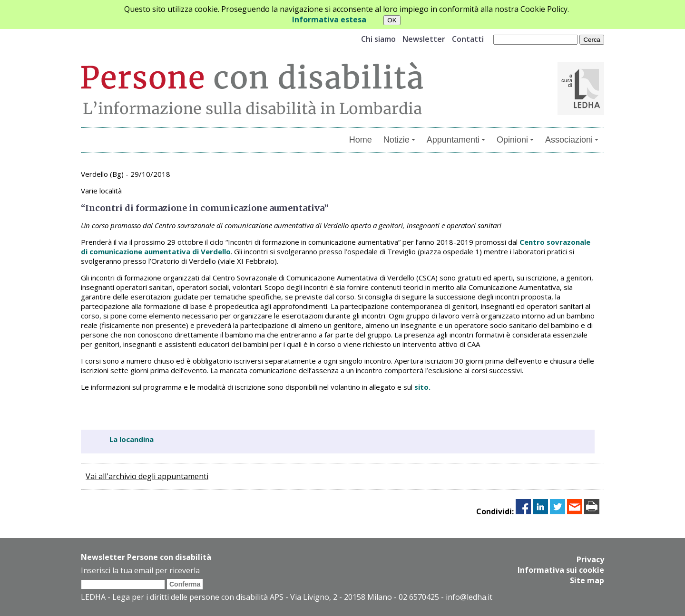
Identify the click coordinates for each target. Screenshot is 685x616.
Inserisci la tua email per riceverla (140, 570)
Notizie (399, 140)
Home (361, 140)
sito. (422, 387)
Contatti (468, 39)
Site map (587, 580)
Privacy (590, 559)
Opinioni (515, 140)
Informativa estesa (329, 19)
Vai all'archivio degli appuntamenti (147, 476)
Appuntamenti (456, 140)
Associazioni (572, 140)
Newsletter (424, 39)
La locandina (132, 439)
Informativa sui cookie (561, 570)
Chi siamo (378, 39)
